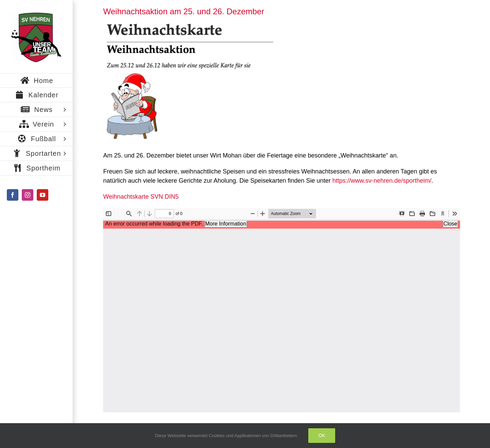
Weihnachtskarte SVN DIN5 (141, 197)
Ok (322, 435)
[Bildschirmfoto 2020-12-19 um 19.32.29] (188, 81)
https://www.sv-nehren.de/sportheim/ (382, 181)
